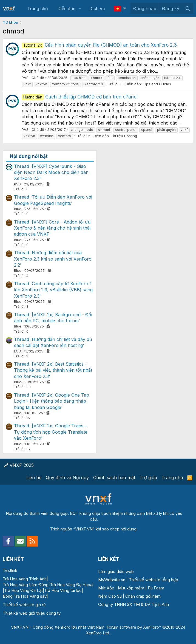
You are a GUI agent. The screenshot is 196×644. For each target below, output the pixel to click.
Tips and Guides (157, 84)
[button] (80, 9)
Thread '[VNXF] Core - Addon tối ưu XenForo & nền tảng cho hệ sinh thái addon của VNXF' (52, 228)
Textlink (10, 570)
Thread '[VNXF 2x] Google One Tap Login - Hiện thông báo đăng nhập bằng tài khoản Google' (52, 401)
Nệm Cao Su (110, 596)
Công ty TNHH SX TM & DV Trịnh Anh (133, 604)
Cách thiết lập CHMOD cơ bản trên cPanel (80, 97)
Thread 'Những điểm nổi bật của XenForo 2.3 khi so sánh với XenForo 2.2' (53, 259)
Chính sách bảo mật (114, 478)
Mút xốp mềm (131, 588)
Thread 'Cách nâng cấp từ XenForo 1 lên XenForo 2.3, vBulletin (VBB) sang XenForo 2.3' (53, 290)
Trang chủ (38, 9)
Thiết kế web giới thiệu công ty (32, 613)
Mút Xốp (106, 588)
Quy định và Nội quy (67, 478)
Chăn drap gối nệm (143, 596)
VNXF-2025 (19, 465)
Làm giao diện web (116, 571)
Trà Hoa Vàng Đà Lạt (23, 590)
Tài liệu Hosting (124, 136)
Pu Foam (156, 588)
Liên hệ (34, 478)
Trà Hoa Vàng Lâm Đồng (26, 585)
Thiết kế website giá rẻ (24, 605)
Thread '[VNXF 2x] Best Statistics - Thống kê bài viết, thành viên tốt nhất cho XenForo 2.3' (53, 370)
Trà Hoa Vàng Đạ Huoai (72, 585)
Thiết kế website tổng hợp (154, 580)
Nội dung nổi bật (29, 156)
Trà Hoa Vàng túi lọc (63, 590)
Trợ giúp (148, 478)
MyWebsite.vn (112, 580)
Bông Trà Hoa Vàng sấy (25, 596)
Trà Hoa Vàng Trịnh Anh (25, 579)
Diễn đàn (66, 9)
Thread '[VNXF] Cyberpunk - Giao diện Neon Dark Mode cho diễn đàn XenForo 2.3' (51, 172)
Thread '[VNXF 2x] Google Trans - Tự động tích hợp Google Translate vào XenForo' (51, 432)
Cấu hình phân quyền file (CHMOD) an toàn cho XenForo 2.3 (99, 45)
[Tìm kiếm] (188, 9)
